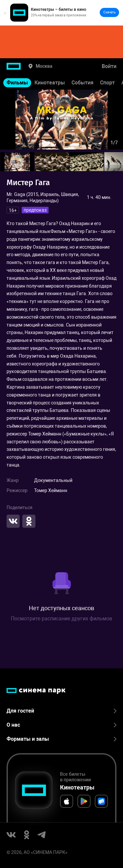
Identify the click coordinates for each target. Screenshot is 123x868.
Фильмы (17, 83)
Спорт (107, 83)
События (82, 83)
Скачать (109, 12)
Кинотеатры (50, 83)
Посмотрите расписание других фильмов (61, 619)
